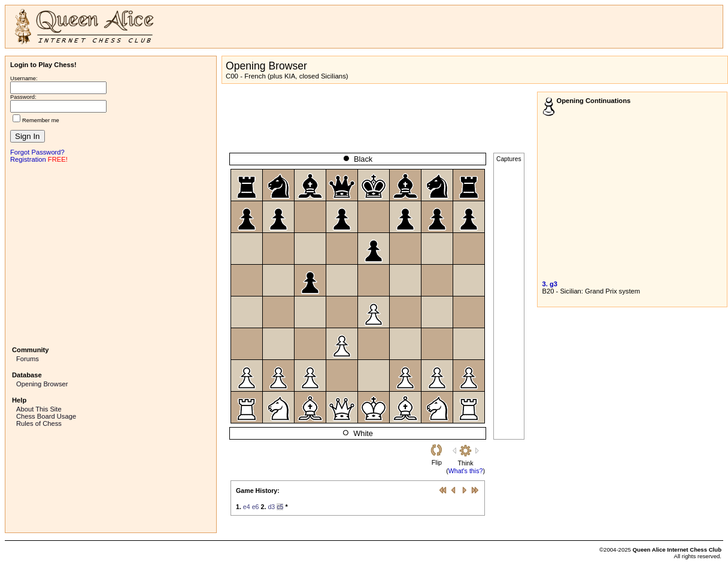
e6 (256, 507)
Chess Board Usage (46, 416)
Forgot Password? (37, 152)
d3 (271, 507)
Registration (28, 159)
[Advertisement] (111, 253)
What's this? (466, 471)
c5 (280, 507)
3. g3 (550, 284)
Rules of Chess (39, 423)
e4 (247, 507)
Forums (28, 359)
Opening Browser (42, 384)
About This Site (39, 409)
